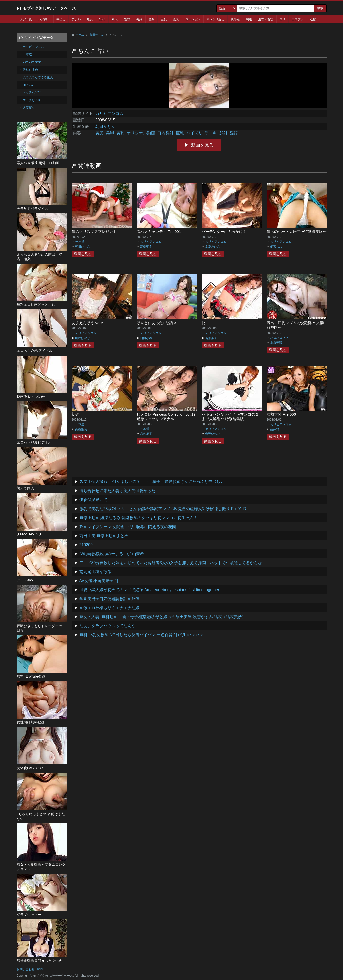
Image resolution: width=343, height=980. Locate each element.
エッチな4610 (32, 92)
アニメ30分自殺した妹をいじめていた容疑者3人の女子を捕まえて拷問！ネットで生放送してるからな (171, 563)
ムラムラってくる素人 (38, 77)
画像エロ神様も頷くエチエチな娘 (109, 608)
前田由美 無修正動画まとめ (104, 536)
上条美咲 (276, 343)
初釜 (75, 414)
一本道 (80, 242)
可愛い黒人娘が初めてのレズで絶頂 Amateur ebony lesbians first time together (149, 590)
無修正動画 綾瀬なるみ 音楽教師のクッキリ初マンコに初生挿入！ (138, 518)
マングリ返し (215, 19)
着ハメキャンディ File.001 (159, 231)
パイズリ (194, 133)
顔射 (223, 133)
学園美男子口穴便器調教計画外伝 (109, 599)
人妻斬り (29, 108)
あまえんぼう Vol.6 (88, 323)
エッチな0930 (32, 100)
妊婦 (127, 19)
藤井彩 (275, 429)
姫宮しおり (278, 247)
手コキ (211, 133)
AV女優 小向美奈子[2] (99, 581)
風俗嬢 (235, 19)
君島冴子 (146, 434)
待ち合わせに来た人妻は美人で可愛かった (117, 491)
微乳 (176, 19)
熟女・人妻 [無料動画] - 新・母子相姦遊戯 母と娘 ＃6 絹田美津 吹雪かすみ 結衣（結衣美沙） (163, 617)
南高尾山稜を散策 (95, 572)
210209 (86, 545)
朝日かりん (97, 35)
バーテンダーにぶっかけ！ (224, 231)
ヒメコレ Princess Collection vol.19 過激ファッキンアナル (166, 417)
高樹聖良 (146, 247)
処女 (90, 19)
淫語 (234, 133)
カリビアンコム (109, 114)
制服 (249, 19)
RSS (40, 969)
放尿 (313, 19)
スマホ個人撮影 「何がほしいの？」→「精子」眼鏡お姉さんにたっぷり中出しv (151, 482)
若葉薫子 (211, 338)
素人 (115, 19)
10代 (102, 19)
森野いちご (213, 434)
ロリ (282, 19)
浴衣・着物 (266, 19)
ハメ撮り (44, 19)
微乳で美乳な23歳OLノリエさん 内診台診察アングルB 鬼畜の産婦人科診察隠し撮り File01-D (163, 509)
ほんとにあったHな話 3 (156, 323)
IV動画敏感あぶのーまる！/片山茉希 (112, 554)
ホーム (80, 35)
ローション (193, 19)
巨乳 (164, 19)
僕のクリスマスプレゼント (94, 231)
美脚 (110, 133)
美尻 (99, 133)
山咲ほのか (83, 338)
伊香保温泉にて (93, 500)
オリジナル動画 (141, 133)
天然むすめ (30, 70)
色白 (151, 19)
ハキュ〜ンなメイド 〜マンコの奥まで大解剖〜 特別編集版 (230, 417)
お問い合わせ (26, 969)
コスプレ (298, 19)
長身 (139, 19)
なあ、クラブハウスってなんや (107, 626)
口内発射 (165, 133)
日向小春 (146, 338)
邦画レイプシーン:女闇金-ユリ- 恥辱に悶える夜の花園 (128, 527)
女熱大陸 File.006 (281, 414)
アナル (76, 19)
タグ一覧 (26, 19)
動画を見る (202, 145)
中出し (61, 19)
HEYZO (28, 85)
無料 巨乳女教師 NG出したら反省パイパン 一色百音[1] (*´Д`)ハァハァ (142, 635)
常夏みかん (213, 247)
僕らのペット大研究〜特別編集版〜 (297, 231)
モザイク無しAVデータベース (49, 8)
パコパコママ (279, 338)
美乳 (120, 133)
